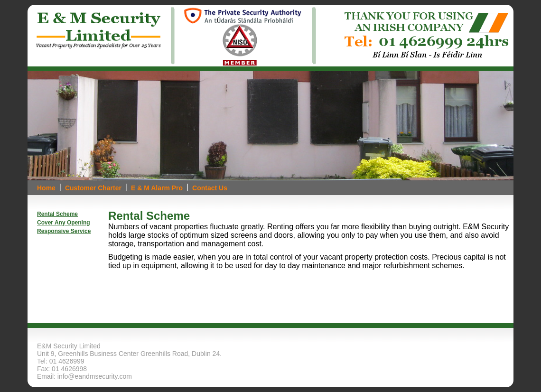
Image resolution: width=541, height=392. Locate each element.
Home (46, 188)
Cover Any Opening (64, 223)
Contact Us (210, 188)
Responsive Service (64, 231)
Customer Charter (93, 188)
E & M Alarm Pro (157, 188)
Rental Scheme (57, 214)
